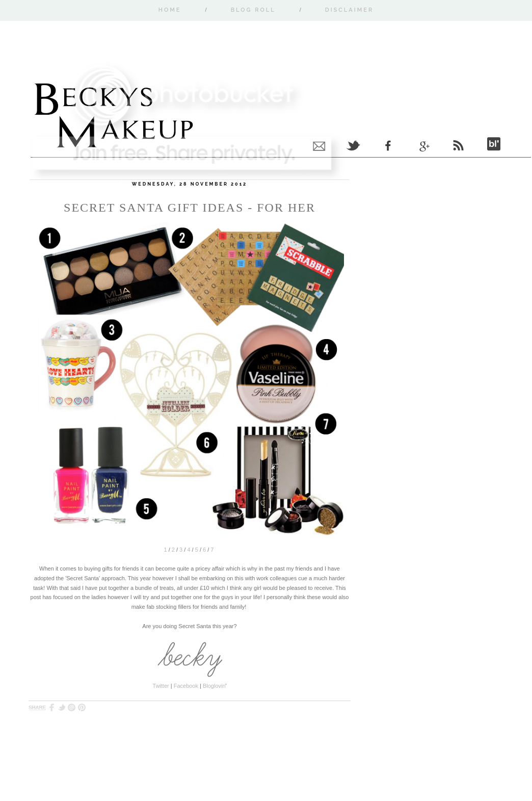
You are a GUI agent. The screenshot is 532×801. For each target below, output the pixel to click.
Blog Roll (253, 10)
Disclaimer (349, 10)
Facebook (186, 686)
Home (170, 10)
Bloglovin (214, 686)
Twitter (161, 686)
